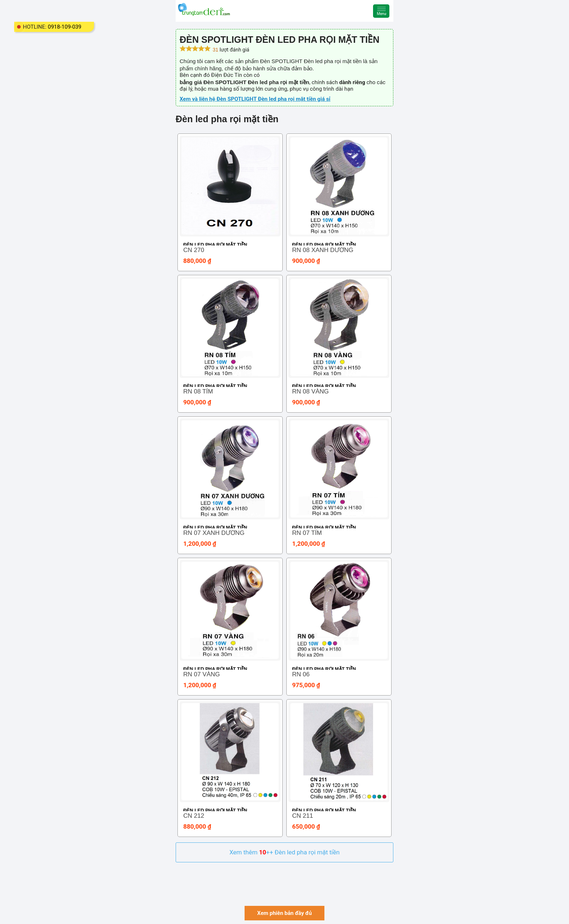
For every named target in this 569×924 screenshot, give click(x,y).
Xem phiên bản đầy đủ (284, 913)
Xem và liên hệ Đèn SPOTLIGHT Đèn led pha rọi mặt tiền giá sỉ (255, 99)
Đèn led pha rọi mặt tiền (215, 245)
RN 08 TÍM (198, 391)
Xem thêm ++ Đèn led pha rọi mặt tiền (284, 852)
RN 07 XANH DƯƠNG (214, 533)
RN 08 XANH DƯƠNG (323, 250)
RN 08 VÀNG (310, 391)
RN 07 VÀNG (202, 674)
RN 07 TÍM (307, 533)
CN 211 (303, 816)
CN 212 (194, 816)
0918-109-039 (65, 27)
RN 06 (301, 674)
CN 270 (194, 250)
